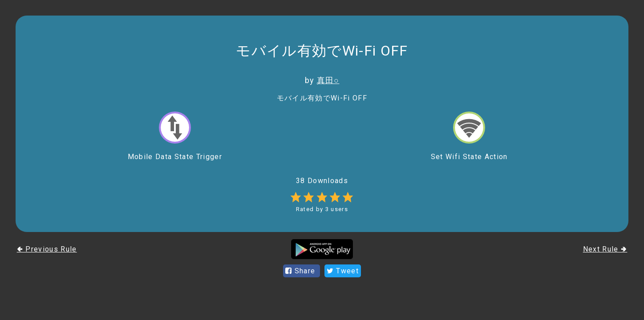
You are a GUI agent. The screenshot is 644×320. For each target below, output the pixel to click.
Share (302, 271)
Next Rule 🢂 (605, 249)
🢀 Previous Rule (47, 249)
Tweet (343, 271)
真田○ (328, 80)
